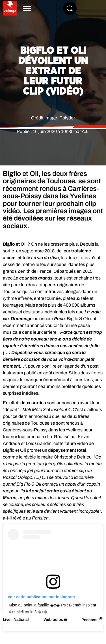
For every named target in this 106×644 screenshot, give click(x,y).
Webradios (53, 620)
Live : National (16, 620)
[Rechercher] (70, 8)
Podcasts (92, 619)
